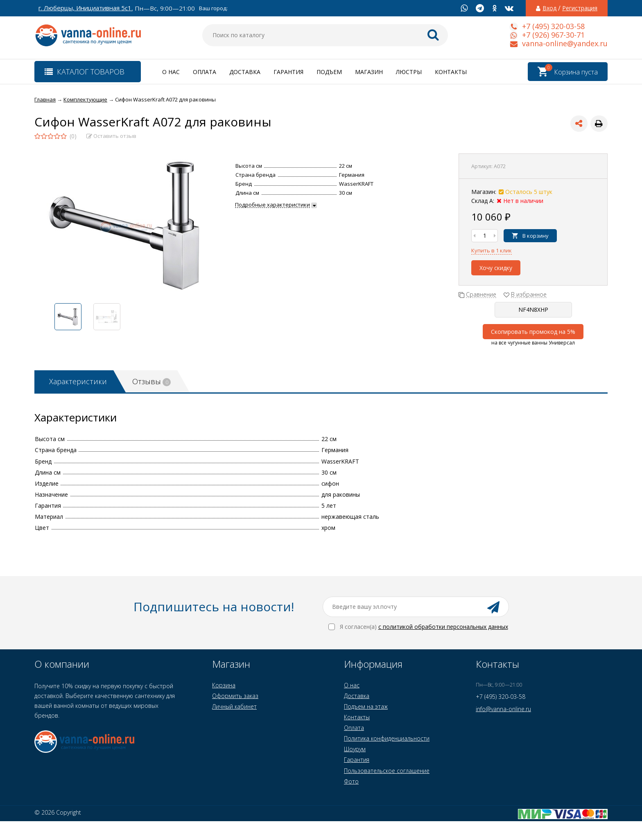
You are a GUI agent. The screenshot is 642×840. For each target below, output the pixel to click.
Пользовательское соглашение (387, 771)
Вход (549, 8)
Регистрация (580, 8)
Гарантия (288, 72)
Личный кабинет (234, 706)
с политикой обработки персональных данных (443, 627)
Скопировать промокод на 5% (533, 332)
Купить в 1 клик (492, 250)
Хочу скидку (496, 268)
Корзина (224, 685)
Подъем (329, 72)
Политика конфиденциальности (387, 738)
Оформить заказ (235, 696)
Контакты (451, 72)
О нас (171, 72)
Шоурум (355, 749)
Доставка (245, 72)
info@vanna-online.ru (503, 709)
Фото (351, 781)
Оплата (205, 72)
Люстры (409, 72)
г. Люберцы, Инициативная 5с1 (85, 8)
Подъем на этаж (366, 706)
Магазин (369, 72)
